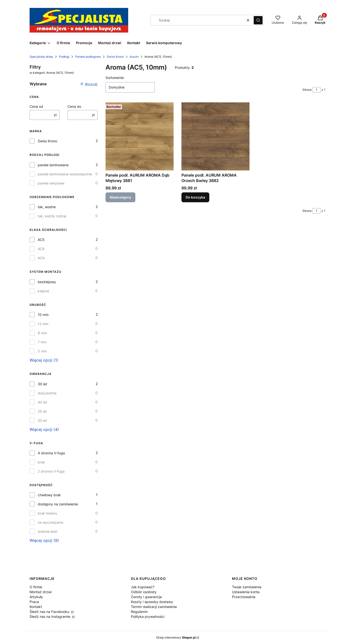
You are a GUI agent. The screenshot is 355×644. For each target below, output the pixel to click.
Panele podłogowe (88, 57)
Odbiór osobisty (144, 592)
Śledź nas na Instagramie (50, 616)
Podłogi (64, 57)
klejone (43, 291)
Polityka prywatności (148, 616)
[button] (258, 20)
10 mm (43, 315)
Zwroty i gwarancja (146, 597)
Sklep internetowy (176, 637)
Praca (34, 602)
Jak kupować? (143, 587)
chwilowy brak (49, 495)
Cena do (74, 106)
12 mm (43, 324)
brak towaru (47, 513)
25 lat (42, 411)
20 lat (42, 420)
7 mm (42, 342)
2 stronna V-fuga (51, 471)
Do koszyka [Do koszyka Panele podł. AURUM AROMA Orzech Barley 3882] (195, 197)
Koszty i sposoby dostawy (152, 602)
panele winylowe (51, 183)
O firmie (36, 587)
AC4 (41, 258)
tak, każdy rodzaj (52, 216)
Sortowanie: (115, 78)
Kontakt (36, 607)
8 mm (42, 333)
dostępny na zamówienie (58, 504)
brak (41, 462)
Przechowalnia (244, 597)
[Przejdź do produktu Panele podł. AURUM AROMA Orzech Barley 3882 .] (215, 136)
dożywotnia (47, 393)
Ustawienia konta (246, 592)
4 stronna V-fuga (51, 453)
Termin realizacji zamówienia (154, 607)
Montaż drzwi (41, 592)
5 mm (42, 351)
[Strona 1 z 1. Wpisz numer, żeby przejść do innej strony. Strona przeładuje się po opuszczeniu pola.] (317, 90)
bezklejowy (47, 282)
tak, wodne (47, 207)
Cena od (36, 106)
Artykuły (36, 597)
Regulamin (139, 612)
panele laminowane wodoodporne (65, 174)
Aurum (134, 57)
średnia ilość (48, 531)
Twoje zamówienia (247, 587)
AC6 (41, 249)
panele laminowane (53, 165)
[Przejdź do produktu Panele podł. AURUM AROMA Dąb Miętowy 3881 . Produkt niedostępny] (140, 136)
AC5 (41, 240)
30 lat (42, 384)
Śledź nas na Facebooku (50, 612)
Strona (307, 90)
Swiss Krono (115, 57)
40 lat (42, 402)
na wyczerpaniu (51, 522)
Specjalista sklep (41, 57)
